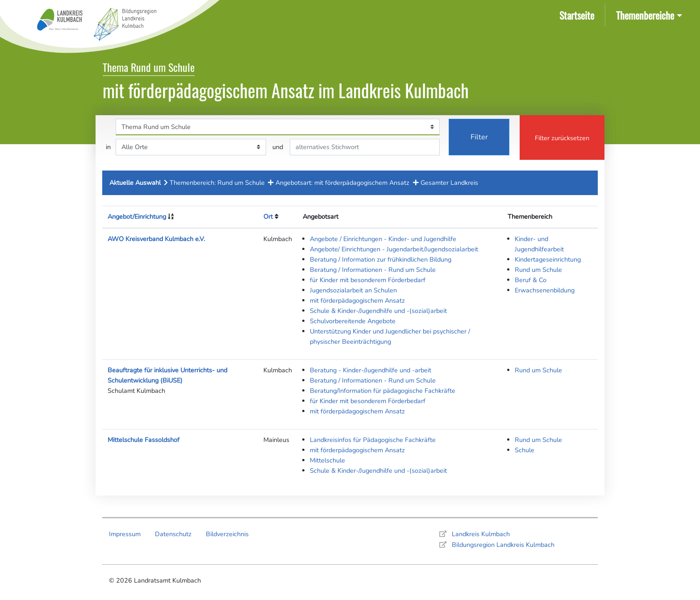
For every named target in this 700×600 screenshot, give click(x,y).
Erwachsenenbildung (545, 290)
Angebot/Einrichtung (137, 217)
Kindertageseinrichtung (548, 259)
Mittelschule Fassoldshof (144, 440)
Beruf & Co (531, 280)
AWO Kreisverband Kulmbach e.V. (156, 239)
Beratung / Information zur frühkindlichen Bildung (381, 259)
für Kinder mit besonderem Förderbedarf (368, 280)
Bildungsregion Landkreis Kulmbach (503, 545)
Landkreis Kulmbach (481, 534)
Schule (525, 450)
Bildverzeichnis (227, 534)
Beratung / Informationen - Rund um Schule (373, 270)
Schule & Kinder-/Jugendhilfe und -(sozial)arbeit (378, 311)
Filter (479, 137)
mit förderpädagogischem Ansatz (357, 300)
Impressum (125, 534)
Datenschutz (173, 534)
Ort (268, 217)
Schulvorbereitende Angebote (353, 321)
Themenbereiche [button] (645, 15)
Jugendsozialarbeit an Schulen (353, 290)
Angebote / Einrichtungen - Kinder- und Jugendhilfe (383, 239)
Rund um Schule (538, 270)
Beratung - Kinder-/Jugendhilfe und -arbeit (371, 370)
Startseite (579, 15)
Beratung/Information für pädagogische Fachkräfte (383, 391)
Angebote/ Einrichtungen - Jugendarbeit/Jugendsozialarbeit (394, 249)
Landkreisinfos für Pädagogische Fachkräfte (373, 440)
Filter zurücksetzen (562, 138)
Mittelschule (327, 460)
